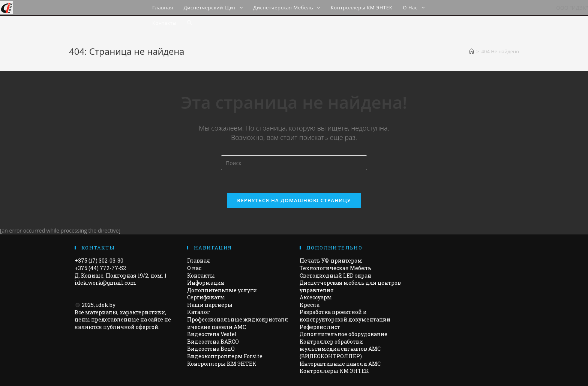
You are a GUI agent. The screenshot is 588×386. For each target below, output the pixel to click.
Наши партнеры (210, 305)
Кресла (310, 305)
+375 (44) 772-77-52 (100, 268)
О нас (194, 268)
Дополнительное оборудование (343, 334)
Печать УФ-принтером (331, 261)
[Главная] (472, 51)
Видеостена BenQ (211, 349)
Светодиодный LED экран (335, 276)
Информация (206, 283)
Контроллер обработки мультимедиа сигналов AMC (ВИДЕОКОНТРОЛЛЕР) (340, 349)
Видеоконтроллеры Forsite (225, 356)
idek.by (106, 305)
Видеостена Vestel (212, 334)
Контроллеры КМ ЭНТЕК (222, 364)
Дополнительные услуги (222, 290)
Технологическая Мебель (335, 268)
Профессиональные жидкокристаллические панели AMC (238, 323)
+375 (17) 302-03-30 (99, 261)
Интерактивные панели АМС (340, 364)
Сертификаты (206, 297)
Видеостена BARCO (213, 342)
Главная (199, 261)
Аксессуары (316, 297)
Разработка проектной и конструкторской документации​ (345, 316)
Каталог (199, 312)
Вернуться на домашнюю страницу (294, 200)
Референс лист (320, 327)
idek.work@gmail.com (105, 283)
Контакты (201, 276)
